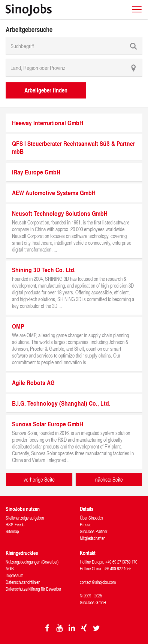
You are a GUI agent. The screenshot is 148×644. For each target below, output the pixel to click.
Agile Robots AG (33, 383)
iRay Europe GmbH (36, 172)
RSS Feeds (15, 525)
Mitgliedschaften (93, 538)
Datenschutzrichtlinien (23, 582)
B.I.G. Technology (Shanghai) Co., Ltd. (61, 403)
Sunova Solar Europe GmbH (48, 424)
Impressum (14, 575)
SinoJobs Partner (93, 531)
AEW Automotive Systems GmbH (54, 193)
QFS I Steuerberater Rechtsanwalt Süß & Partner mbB (73, 147)
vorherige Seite (39, 480)
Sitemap (12, 531)
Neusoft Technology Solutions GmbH (60, 213)
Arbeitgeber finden (46, 90)
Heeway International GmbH (48, 123)
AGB (10, 569)
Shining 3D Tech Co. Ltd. (44, 270)
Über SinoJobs (91, 518)
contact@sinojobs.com (98, 582)
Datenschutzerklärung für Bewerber (33, 589)
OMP (18, 326)
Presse (85, 525)
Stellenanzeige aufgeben (25, 518)
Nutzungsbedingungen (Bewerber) (32, 562)
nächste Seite (109, 480)
